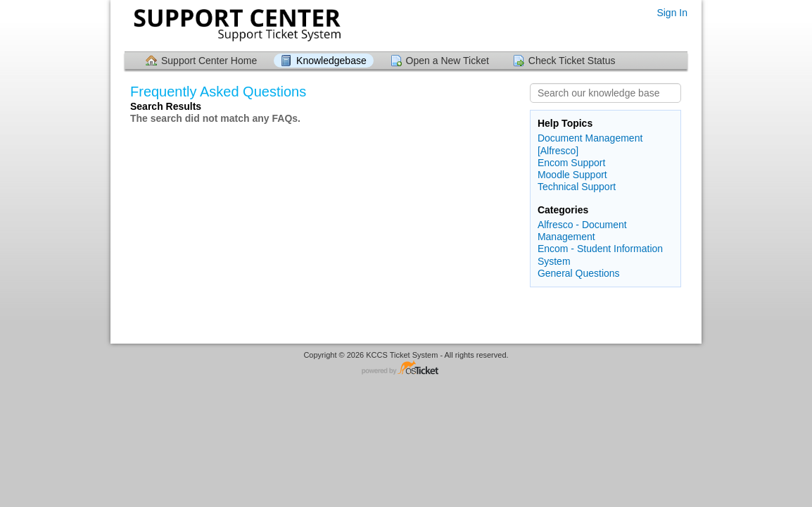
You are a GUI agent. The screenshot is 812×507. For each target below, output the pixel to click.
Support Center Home (209, 61)
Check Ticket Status (572, 61)
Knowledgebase (331, 61)
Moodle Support (572, 175)
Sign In (672, 13)
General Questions (579, 273)
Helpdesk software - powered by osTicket (406, 369)
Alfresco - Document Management (582, 231)
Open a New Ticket (448, 61)
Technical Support (577, 187)
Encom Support (572, 163)
